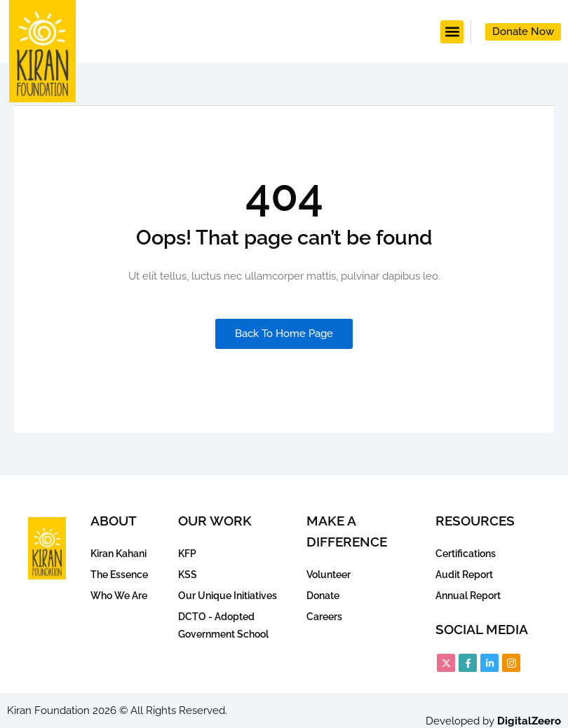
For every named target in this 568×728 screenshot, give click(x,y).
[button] (452, 32)
